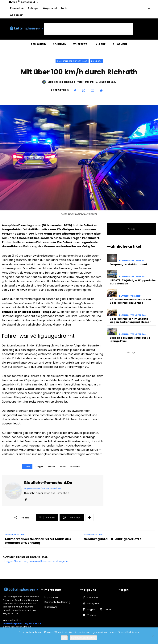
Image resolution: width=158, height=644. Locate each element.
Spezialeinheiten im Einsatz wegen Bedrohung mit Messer (130, 320)
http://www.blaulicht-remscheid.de (43, 488)
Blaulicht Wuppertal (132, 261)
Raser (63, 466)
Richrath (96, 61)
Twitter (108, 609)
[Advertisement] (88, 29)
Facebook (93, 598)
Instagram (93, 603)
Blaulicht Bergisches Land (72, 61)
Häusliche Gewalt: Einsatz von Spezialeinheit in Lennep (130, 301)
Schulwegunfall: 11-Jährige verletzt (112, 539)
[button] (149, 9)
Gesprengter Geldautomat (129, 264)
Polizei (52, 466)
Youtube (92, 615)
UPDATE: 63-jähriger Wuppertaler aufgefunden (133, 282)
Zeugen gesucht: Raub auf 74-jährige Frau (131, 339)
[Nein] (153, 636)
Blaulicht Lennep (130, 296)
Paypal (91, 609)
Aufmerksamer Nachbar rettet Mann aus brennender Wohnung (38, 541)
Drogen (39, 466)
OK (64, 638)
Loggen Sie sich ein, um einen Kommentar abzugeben (37, 561)
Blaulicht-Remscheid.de (61, 82)
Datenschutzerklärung (83, 638)
